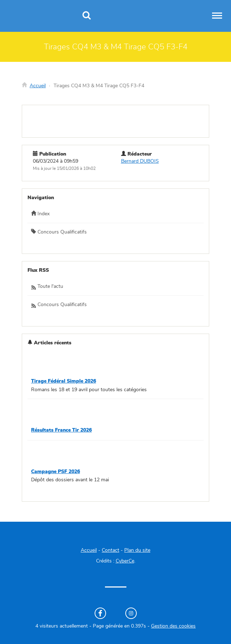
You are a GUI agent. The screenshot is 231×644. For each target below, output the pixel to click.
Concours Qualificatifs (59, 232)
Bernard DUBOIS (140, 161)
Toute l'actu (47, 287)
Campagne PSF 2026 (56, 472)
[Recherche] (87, 16)
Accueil (38, 86)
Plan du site (137, 550)
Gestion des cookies (173, 626)
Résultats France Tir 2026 (61, 430)
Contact (111, 550)
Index (40, 213)
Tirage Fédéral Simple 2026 (64, 381)
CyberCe (125, 561)
